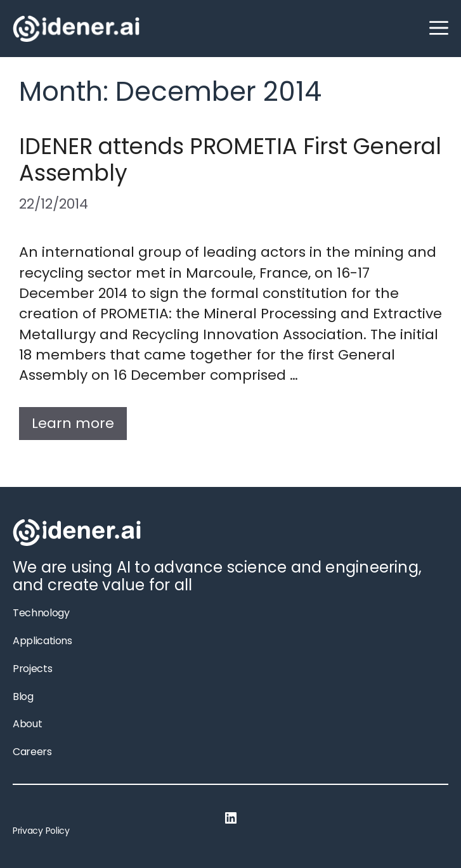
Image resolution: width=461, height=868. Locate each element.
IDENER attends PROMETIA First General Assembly (230, 159)
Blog (23, 696)
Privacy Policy (41, 831)
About (27, 724)
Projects (32, 669)
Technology (41, 613)
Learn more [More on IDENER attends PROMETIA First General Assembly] (73, 423)
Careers (32, 752)
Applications (42, 641)
